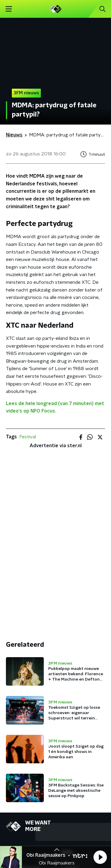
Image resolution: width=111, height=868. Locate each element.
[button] (100, 857)
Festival (28, 437)
